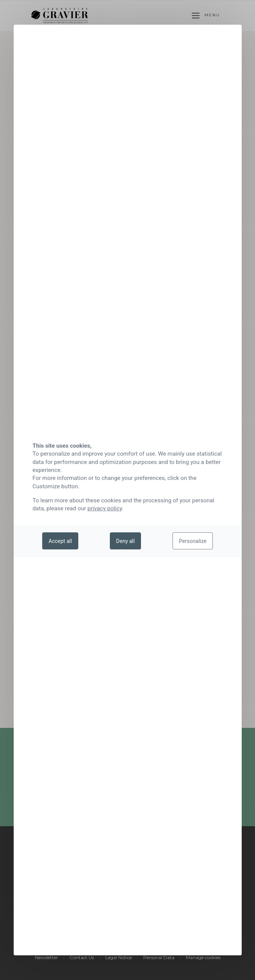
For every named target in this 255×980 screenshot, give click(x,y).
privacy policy (105, 508)
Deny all (126, 541)
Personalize (193, 541)
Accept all (60, 541)
